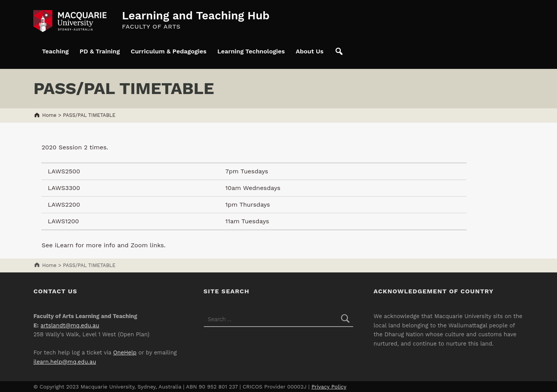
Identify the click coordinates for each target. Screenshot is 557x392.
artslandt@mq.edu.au (70, 326)
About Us (309, 51)
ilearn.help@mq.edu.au (65, 362)
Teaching (55, 51)
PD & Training (100, 51)
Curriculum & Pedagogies (169, 51)
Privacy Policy (329, 387)
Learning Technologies (251, 51)
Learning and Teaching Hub (196, 15)
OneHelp (125, 353)
